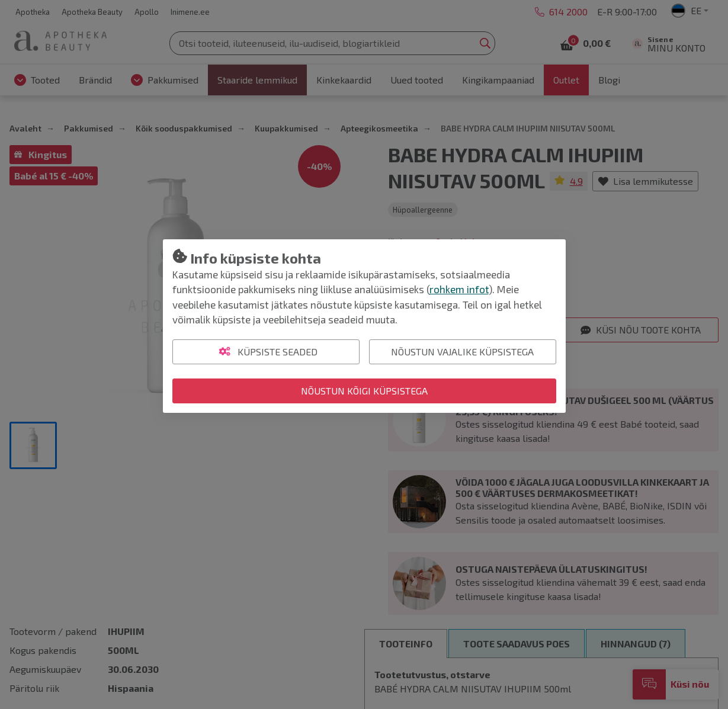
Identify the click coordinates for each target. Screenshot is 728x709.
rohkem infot (459, 289)
